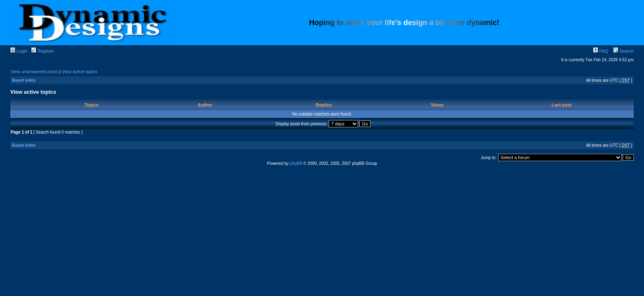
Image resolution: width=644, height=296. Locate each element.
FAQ (601, 51)
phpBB (296, 163)
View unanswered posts (34, 72)
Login (19, 51)
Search (623, 51)
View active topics (79, 72)
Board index (24, 80)
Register (43, 51)
